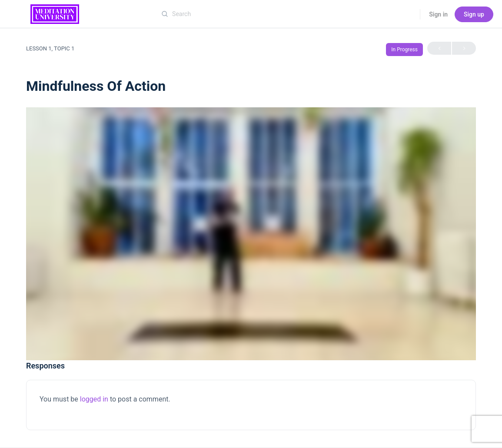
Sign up (474, 14)
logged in (94, 399)
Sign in (438, 14)
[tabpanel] (251, 234)
